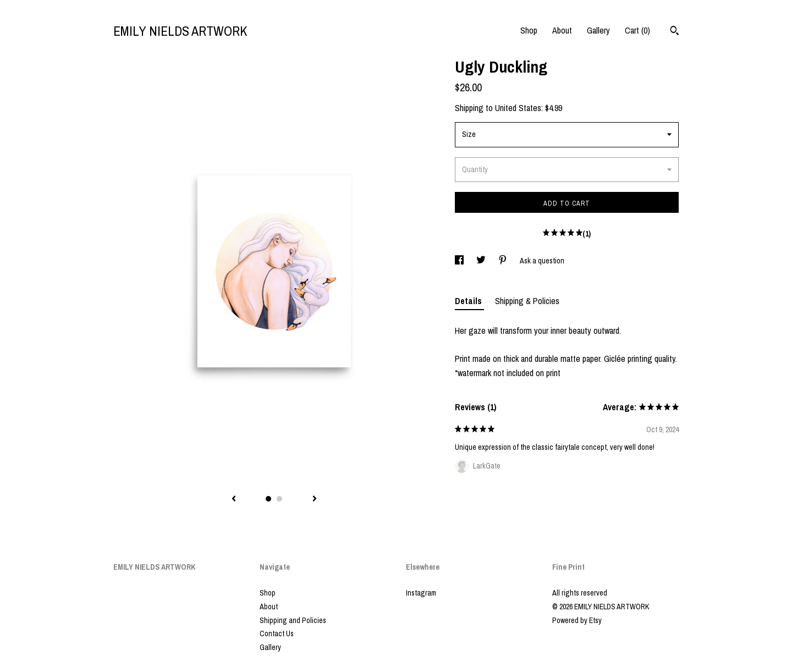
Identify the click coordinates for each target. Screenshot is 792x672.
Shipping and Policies (293, 620)
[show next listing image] (315, 499)
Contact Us (277, 634)
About (562, 30)
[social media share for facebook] (460, 261)
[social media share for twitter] (482, 261)
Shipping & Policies (527, 301)
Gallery (598, 30)
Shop (529, 30)
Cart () (637, 30)
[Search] (675, 32)
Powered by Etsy (577, 620)
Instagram (421, 593)
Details (469, 301)
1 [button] (268, 499)
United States (518, 108)
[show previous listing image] (234, 499)
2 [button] (279, 499)
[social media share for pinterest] (504, 261)
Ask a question (542, 261)
